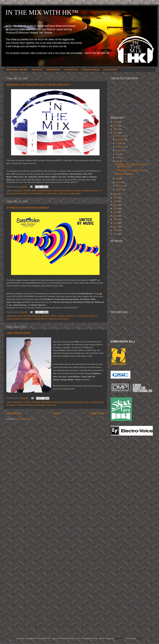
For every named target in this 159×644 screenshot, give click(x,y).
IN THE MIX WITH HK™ (42, 12)
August (119, 150)
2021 (116, 198)
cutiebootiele (119, 638)
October (119, 143)
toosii (54, 405)
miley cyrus (63, 194)
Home (56, 413)
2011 (116, 234)
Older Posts (98, 413)
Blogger (139, 638)
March (119, 182)
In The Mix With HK (37, 194)
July (118, 154)
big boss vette (83, 402)
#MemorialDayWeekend (42, 191)
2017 (116, 212)
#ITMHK (27, 191)
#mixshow (57, 191)
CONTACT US (71, 70)
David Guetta (88, 316)
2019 (116, 205)
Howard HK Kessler (19, 194)
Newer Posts (14, 413)
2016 (116, 216)
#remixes (70, 316)
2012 (116, 230)
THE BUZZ (37, 70)
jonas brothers (52, 194)
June (118, 158)
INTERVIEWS (53, 70)
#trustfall (73, 402)
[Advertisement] (57, 622)
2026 (116, 122)
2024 (116, 129)
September (121, 147)
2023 (116, 133)
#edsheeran (18, 191)
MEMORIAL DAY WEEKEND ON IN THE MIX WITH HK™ (38, 85)
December (120, 136)
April (118, 178)
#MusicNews (46, 402)
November (120, 140)
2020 (116, 201)
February (120, 186)
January (119, 189)
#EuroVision (18, 316)
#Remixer (94, 191)
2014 (116, 223)
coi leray (78, 316)
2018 (116, 209)
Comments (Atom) (25, 419)
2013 (116, 227)
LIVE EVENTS (110, 70)
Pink (48, 405)
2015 (116, 219)
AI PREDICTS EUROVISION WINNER (28, 208)
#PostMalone (67, 191)
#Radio (86, 191)
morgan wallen (75, 194)
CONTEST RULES (90, 70)
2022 (116, 194)
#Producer (78, 191)
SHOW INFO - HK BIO (17, 70)
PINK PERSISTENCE (18, 333)
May (118, 161)
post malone (64, 319)
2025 (116, 126)
